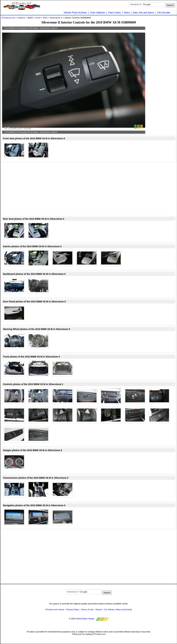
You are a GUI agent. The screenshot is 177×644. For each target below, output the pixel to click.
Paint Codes (114, 13)
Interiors (21, 18)
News (127, 13)
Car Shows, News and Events (118, 610)
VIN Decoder (164, 13)
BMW (30, 18)
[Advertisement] (163, 75)
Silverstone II (56, 18)
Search (99, 610)
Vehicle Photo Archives (75, 13)
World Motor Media (85, 619)
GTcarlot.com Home (55, 610)
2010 (45, 18)
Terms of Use (87, 610)
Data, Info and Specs (143, 13)
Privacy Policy (73, 610)
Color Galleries (98, 13)
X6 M (38, 18)
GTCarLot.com (8, 18)
